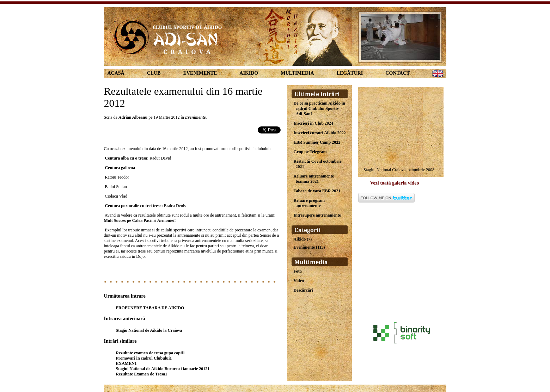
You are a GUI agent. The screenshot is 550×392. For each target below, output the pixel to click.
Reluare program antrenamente (309, 203)
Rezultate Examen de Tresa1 (142, 374)
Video (299, 281)
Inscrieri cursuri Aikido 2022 (320, 133)
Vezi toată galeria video (395, 183)
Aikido (249, 73)
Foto (298, 271)
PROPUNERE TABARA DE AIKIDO (150, 308)
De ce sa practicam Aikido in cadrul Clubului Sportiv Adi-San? (319, 108)
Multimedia (297, 73)
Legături (350, 73)
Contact (398, 73)
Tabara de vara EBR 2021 (317, 191)
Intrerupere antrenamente (317, 215)
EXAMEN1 (126, 363)
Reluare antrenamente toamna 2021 (314, 179)
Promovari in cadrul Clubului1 (144, 358)
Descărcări (303, 290)
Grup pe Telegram (310, 152)
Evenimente (200, 73)
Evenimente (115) (309, 247)
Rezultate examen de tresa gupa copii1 (151, 353)
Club (154, 73)
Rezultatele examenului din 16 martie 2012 (183, 97)
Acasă (116, 73)
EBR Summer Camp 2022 (317, 142)
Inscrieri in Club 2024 (313, 123)
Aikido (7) (303, 239)
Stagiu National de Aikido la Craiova (149, 330)
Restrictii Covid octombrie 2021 (318, 164)
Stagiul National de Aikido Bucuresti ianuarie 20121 (163, 369)
